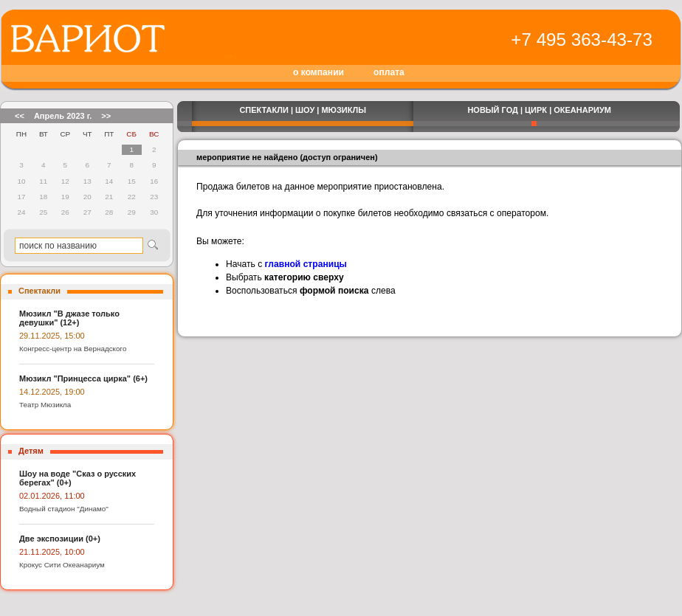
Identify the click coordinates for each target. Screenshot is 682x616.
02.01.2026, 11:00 (52, 496)
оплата (389, 72)
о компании (318, 72)
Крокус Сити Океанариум (62, 565)
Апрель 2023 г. (63, 116)
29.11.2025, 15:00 (52, 336)
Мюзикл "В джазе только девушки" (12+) (69, 318)
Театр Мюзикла (45, 405)
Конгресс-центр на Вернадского (73, 349)
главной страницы (306, 264)
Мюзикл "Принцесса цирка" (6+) (83, 378)
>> (106, 116)
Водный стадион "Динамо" (64, 509)
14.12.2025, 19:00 (52, 392)
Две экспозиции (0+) (60, 539)
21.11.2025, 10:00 (52, 552)
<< (20, 116)
